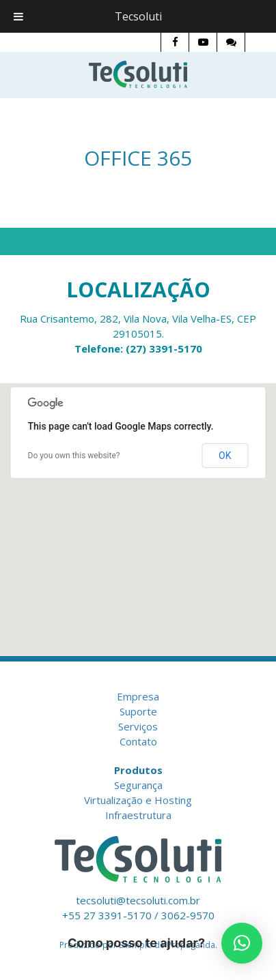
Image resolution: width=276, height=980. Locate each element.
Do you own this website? (74, 456)
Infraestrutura (138, 815)
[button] (242, 943)
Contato (138, 741)
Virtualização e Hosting (138, 800)
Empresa (138, 696)
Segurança (138, 785)
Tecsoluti (138, 16)
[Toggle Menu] (18, 16)
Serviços (138, 726)
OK (225, 456)
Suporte (138, 711)
